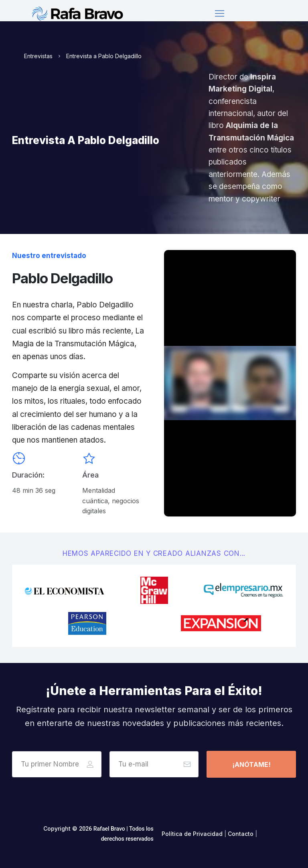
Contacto (241, 834)
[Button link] (251, 764)
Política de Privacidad (192, 834)
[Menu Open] (219, 13)
